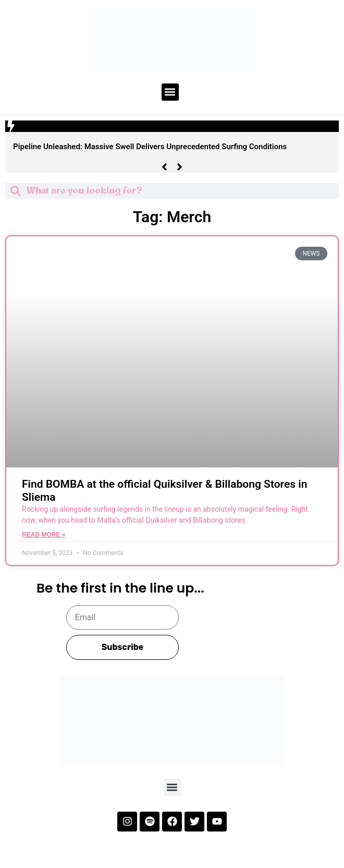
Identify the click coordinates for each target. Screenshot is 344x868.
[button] (170, 92)
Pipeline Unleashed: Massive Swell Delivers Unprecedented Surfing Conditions (150, 147)
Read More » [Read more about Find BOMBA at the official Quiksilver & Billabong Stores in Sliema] (44, 535)
